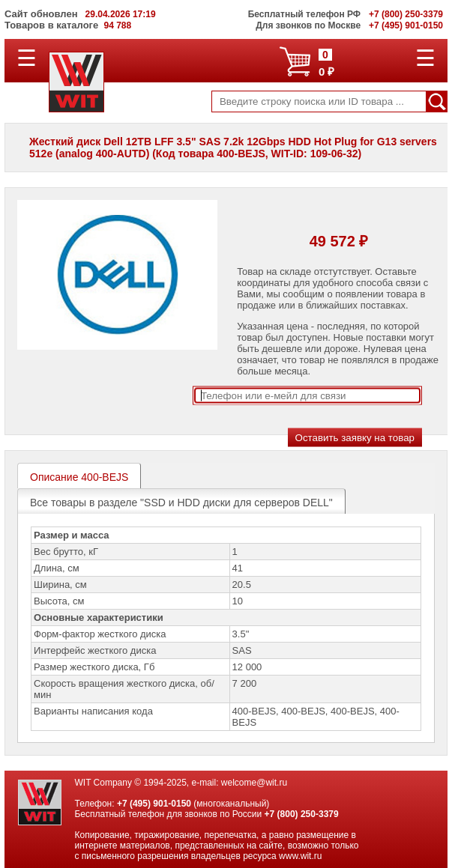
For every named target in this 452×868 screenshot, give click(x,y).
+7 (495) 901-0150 (154, 804)
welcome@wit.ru (254, 783)
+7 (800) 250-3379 (302, 814)
